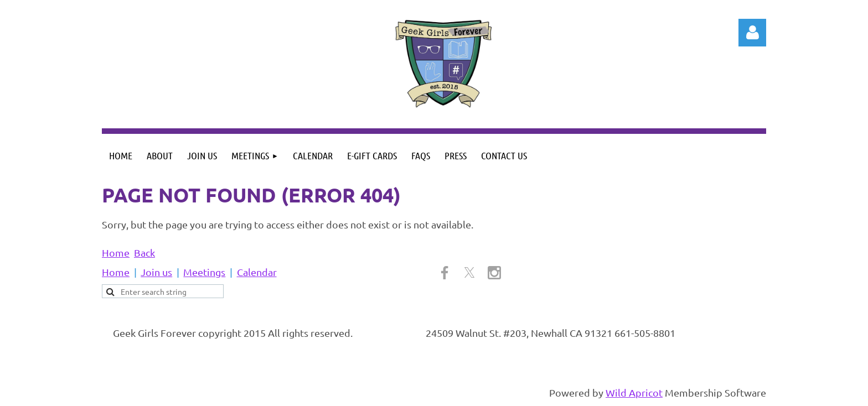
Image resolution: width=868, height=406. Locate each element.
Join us (156, 272)
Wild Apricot (634, 392)
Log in (752, 33)
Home (116, 253)
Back (144, 253)
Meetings (204, 272)
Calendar (257, 272)
